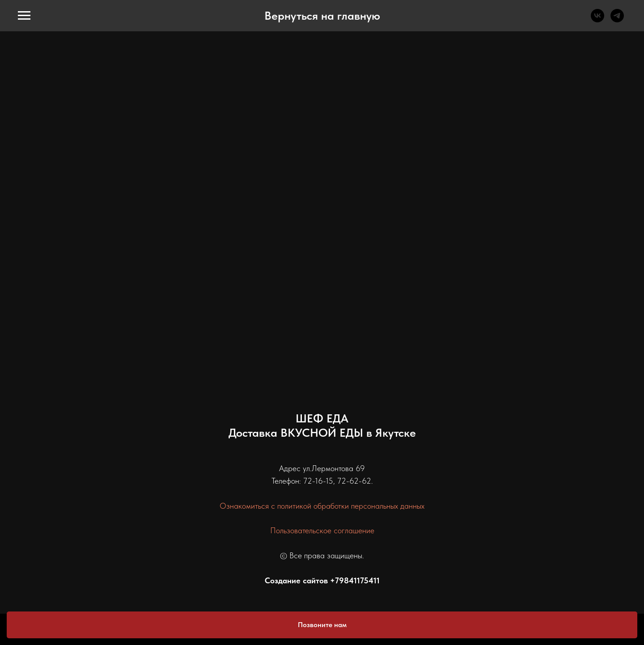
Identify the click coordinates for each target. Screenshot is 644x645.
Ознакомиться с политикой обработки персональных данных (322, 506)
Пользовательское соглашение (322, 530)
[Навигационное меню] (24, 16)
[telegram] (617, 20)
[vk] (597, 20)
